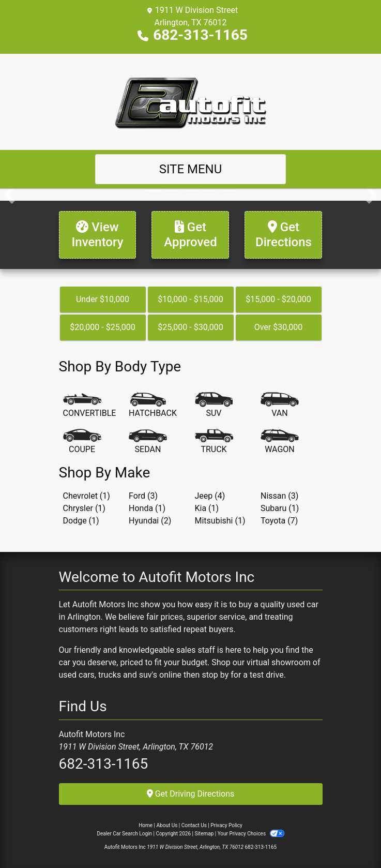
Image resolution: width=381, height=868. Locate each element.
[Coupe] (82, 442)
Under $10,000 (103, 299)
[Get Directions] (283, 235)
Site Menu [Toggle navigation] (191, 169)
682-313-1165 (200, 35)
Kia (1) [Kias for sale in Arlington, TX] (207, 508)
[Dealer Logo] (191, 101)
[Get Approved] (190, 235)
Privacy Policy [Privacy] (226, 825)
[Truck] (214, 442)
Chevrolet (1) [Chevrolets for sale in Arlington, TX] (87, 496)
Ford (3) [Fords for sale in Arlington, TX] (143, 496)
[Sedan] (148, 442)
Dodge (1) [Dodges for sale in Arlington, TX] (81, 521)
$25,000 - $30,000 (190, 327)
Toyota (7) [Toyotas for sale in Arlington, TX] (279, 521)
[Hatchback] (153, 406)
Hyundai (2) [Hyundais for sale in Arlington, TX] (150, 521)
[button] (9, 194)
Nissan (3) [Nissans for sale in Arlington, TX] (279, 496)
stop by (215, 675)
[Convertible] (90, 406)
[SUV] (214, 406)
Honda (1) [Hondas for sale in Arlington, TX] (147, 508)
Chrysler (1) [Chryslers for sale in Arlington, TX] (84, 508)
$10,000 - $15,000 (190, 299)
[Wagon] (280, 442)
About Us (167, 825)
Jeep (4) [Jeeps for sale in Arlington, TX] (210, 496)
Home (146, 825)
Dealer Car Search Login (124, 834)
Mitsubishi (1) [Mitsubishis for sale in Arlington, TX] (220, 521)
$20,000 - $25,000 (103, 327)
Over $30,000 (279, 327)
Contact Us (194, 825)
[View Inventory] (98, 235)
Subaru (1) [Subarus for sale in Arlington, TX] (280, 508)
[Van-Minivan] (280, 406)
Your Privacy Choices (251, 834)
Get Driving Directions (191, 794)
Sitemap (204, 834)
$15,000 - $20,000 (278, 299)
